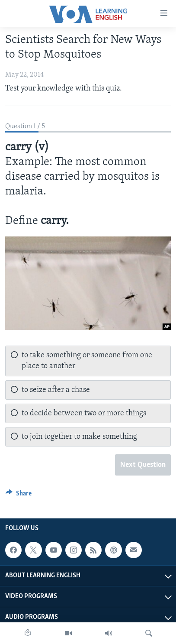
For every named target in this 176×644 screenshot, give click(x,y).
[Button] (19, 495)
